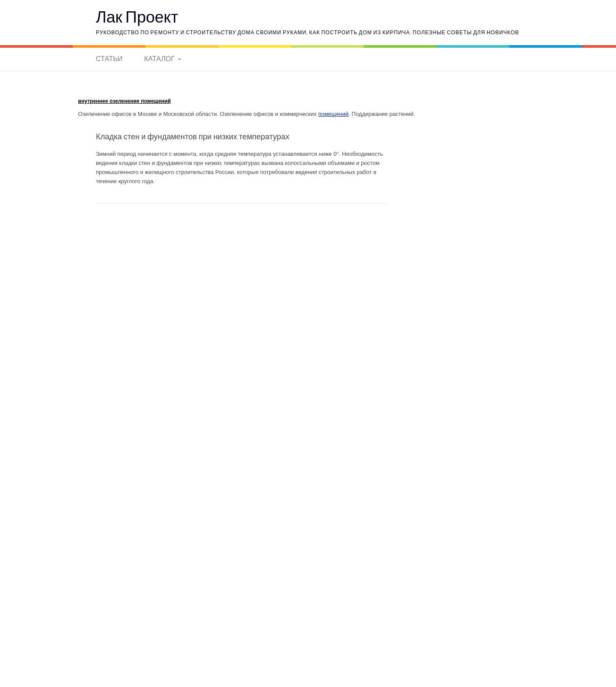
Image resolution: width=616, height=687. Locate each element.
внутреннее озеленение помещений (125, 101)
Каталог (159, 59)
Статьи (109, 59)
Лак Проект (137, 16)
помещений (333, 114)
